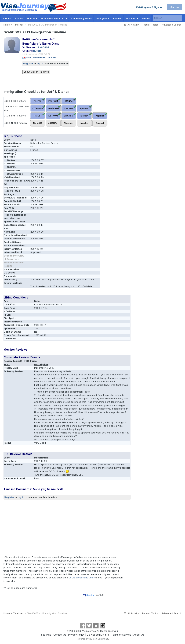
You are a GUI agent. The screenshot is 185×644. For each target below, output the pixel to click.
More (146, 18)
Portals (19, 18)
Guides (32, 18)
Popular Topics (150, 25)
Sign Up (175, 7)
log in (40, 63)
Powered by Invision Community (93, 639)
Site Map (46, 635)
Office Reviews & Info (54, 18)
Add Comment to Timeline (41, 58)
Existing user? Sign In (150, 7)
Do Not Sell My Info (98, 635)
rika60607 (43, 47)
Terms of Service (121, 635)
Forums (7, 18)
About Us (139, 635)
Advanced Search (172, 25)
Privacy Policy (76, 635)
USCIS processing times (82, 578)
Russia (37, 51)
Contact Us (60, 635)
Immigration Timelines (109, 18)
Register (28, 63)
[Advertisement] (67, 528)
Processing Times (81, 18)
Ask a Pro (132, 18)
